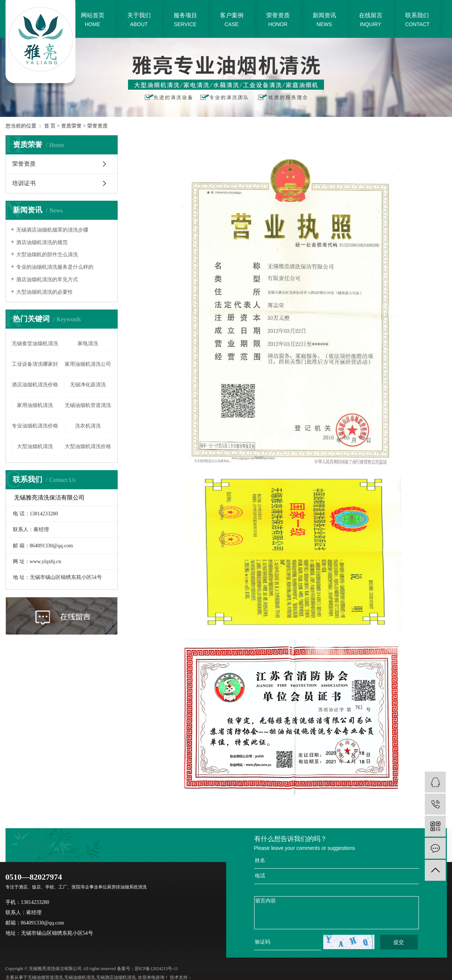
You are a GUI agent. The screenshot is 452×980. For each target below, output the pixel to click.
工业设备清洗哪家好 (35, 364)
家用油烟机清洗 (35, 405)
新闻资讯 (324, 20)
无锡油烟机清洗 (79, 977)
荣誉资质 (278, 20)
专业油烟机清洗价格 (35, 426)
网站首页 (93, 20)
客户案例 (232, 20)
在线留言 (371, 20)
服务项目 (185, 20)
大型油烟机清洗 (35, 446)
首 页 (50, 126)
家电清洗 (88, 344)
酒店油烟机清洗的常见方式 (47, 280)
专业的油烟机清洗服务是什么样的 (55, 267)
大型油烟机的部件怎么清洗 (47, 255)
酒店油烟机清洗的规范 (42, 242)
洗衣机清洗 (88, 426)
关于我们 (139, 20)
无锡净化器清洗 (88, 385)
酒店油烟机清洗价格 (35, 385)
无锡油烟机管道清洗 (88, 405)
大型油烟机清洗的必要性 (45, 292)
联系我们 (418, 20)
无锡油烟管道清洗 (45, 977)
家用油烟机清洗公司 (88, 364)
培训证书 (24, 183)
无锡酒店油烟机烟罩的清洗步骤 (52, 230)
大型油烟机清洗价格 (88, 446)
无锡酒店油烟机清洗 (116, 977)
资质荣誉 (71, 126)
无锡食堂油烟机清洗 (35, 344)
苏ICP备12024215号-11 (156, 969)
